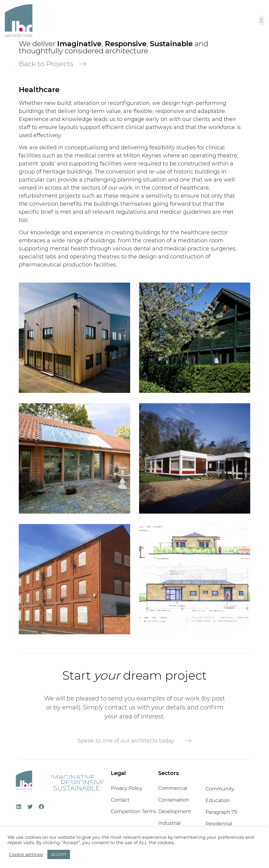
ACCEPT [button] (59, 854)
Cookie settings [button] (26, 855)
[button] (261, 20)
